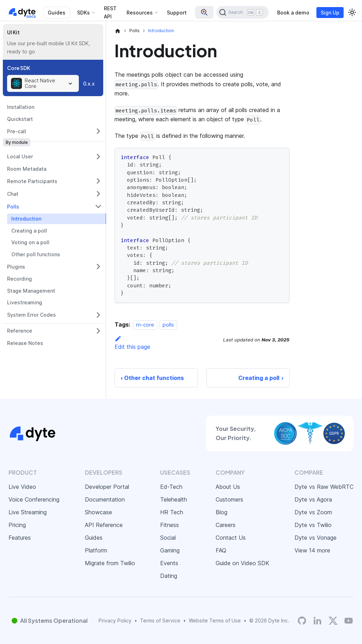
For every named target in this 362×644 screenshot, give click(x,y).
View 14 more (312, 550)
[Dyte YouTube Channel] (349, 621)
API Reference (104, 525)
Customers (229, 499)
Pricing (17, 525)
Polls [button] (13, 207)
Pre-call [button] (17, 131)
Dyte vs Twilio (313, 525)
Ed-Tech (171, 487)
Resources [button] (140, 13)
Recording (19, 279)
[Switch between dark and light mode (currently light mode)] (352, 12)
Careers (226, 525)
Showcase (98, 512)
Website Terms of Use (215, 620)
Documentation (105, 499)
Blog (221, 512)
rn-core (145, 325)
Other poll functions (36, 254)
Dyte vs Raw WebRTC (324, 487)
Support (177, 13)
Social (168, 538)
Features (20, 538)
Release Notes (25, 343)
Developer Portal (107, 487)
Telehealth (174, 499)
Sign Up (330, 13)
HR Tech (172, 512)
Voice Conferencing (34, 499)
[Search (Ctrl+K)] (243, 12)
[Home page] (118, 31)
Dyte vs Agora (313, 499)
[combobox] (43, 83)
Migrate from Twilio (110, 563)
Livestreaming (25, 302)
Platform (96, 550)
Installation (21, 107)
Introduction (26, 219)
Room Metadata (27, 169)
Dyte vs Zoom (313, 512)
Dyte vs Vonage (316, 538)
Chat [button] (13, 194)
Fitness (170, 525)
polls (168, 325)
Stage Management (31, 291)
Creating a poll (29, 231)
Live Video (22, 487)
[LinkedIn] (317, 621)
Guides (57, 13)
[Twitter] (333, 621)
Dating (169, 576)
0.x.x (89, 84)
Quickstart (20, 119)
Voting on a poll (30, 242)
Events (169, 563)
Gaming (170, 550)
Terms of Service (160, 620)
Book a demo (293, 13)
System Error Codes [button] (31, 315)
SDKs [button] (83, 13)
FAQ (221, 550)
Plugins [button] (16, 267)
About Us (228, 487)
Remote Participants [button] (32, 181)
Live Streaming (28, 512)
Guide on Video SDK (243, 563)
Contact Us (231, 538)
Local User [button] (20, 156)
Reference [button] (20, 331)
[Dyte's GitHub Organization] (302, 621)
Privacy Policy (115, 620)
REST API (110, 12)
